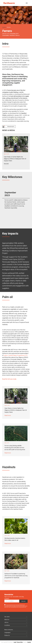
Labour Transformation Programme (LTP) (16, 355)
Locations (7, 625)
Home (4, 27)
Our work (7, 617)
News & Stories (9, 630)
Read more (6, 164)
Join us (6, 622)
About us (7, 620)
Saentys (29, 642)
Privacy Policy (20, 642)
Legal (15, 642)
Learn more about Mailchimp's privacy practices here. (17, 607)
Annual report (11, 127)
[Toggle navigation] (27, 3)
